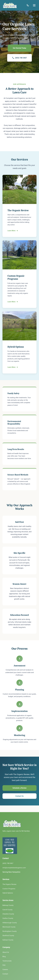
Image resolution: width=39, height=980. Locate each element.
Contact (5, 974)
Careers (5, 970)
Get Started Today (19, 48)
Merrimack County (9, 927)
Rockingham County (10, 931)
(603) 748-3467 (19, 58)
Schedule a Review (19, 788)
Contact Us (19, 796)
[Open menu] (34, 5)
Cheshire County (8, 914)
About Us (6, 952)
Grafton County (8, 918)
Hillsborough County (10, 923)
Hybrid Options (8, 893)
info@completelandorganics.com (14, 868)
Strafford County (8, 936)
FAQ (4, 965)
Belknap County (8, 905)
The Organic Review (9, 884)
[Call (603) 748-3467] (28, 5)
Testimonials (7, 961)
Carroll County (7, 910)
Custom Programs (9, 889)
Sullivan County (8, 940)
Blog (4, 957)
